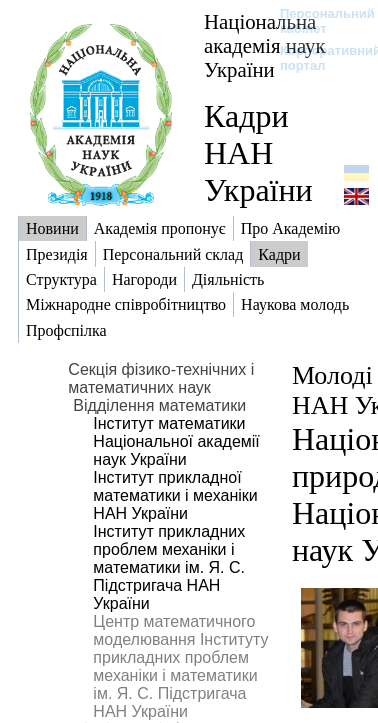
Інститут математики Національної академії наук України (176, 441)
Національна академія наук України (265, 45)
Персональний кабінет (317, 21)
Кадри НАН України (258, 153)
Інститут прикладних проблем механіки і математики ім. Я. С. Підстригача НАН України (169, 567)
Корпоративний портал (317, 58)
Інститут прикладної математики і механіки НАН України (175, 495)
